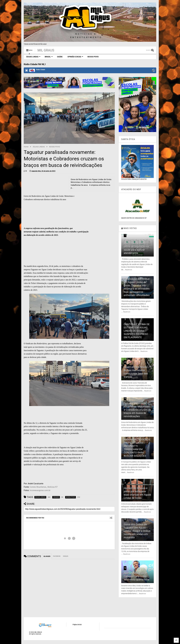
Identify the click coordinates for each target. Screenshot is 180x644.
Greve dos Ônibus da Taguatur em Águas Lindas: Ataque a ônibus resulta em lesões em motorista (137, 531)
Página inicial (77, 625)
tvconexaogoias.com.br (40, 490)
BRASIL (49, 57)
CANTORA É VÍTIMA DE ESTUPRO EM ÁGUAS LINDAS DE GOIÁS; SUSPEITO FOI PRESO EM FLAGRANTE (137, 331)
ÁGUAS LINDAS (33, 57)
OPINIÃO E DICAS (75, 57)
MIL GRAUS (46, 50)
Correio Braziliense (38, 487)
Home (26, 147)
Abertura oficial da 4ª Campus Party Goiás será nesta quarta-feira (136, 576)
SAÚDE (60, 57)
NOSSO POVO (93, 57)
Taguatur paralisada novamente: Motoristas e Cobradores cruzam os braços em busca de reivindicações (137, 410)
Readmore (129, 270)
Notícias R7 (53, 487)
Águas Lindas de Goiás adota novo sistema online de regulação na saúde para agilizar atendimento (136, 247)
